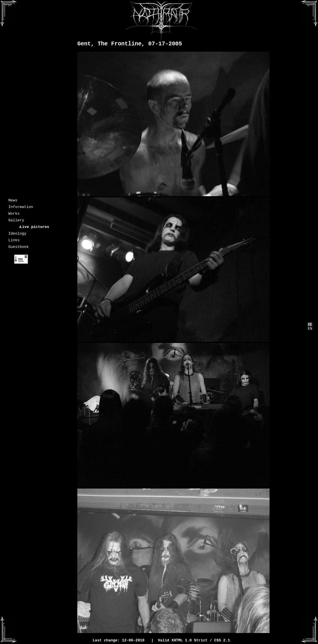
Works (14, 216)
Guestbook (18, 253)
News (13, 201)
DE (310, 325)
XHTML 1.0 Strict (189, 641)
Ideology (17, 238)
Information (21, 208)
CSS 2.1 (222, 641)
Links (14, 246)
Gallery (16, 223)
